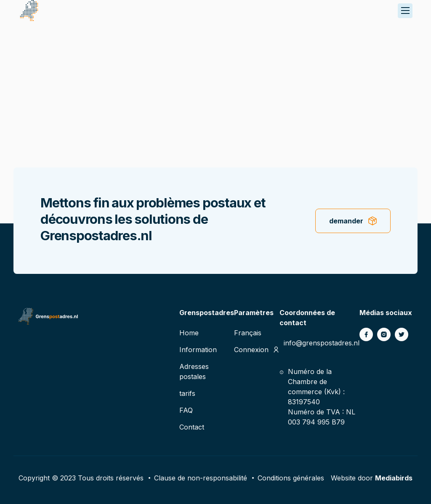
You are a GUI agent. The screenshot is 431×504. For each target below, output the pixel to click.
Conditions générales (291, 478)
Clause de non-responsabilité (201, 478)
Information (198, 350)
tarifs (187, 393)
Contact (192, 427)
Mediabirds (394, 478)
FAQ (186, 410)
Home (189, 333)
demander (346, 221)
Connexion (251, 350)
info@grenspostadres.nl (322, 343)
